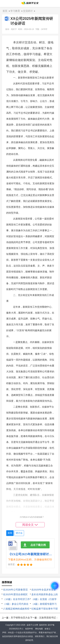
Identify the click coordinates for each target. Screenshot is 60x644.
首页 (5, 11)
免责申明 (29, 629)
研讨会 (19, 533)
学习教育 (15, 11)
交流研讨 (28, 11)
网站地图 (39, 629)
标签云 (48, 629)
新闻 (10, 533)
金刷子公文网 (32, 625)
